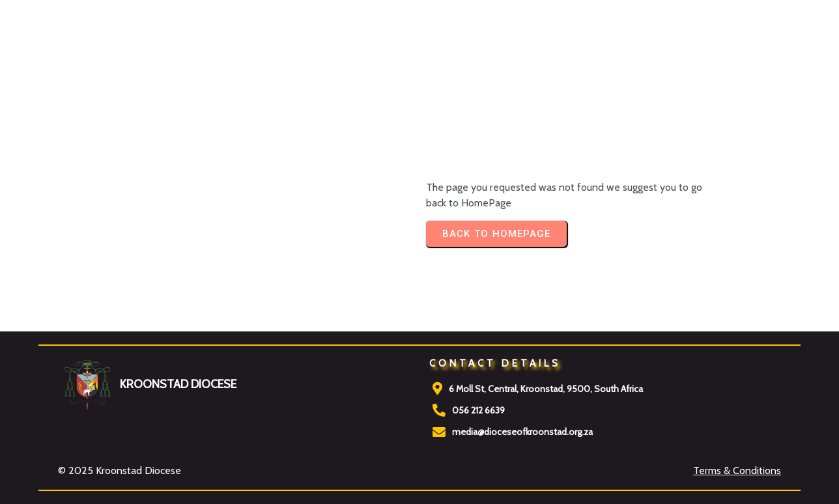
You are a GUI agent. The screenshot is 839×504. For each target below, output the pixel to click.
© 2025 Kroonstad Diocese (120, 470)
